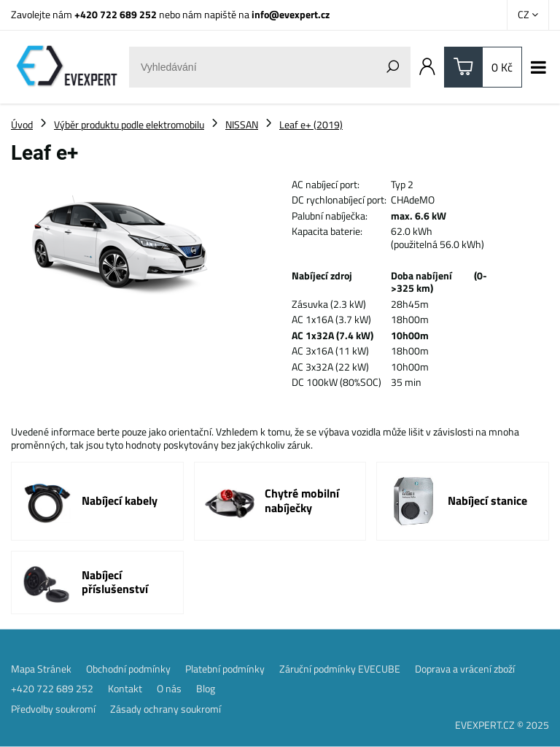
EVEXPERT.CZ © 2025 (502, 725)
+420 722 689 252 (116, 14)
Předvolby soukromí (53, 709)
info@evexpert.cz (291, 14)
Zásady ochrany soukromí (166, 709)
